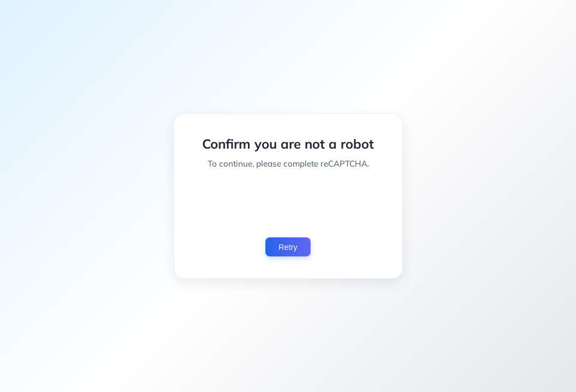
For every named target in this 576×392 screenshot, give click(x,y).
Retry (288, 247)
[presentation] (288, 203)
